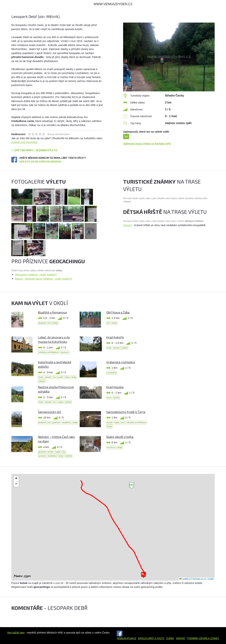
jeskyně (42, 323)
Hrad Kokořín (115, 337)
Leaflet (184, 579)
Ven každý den (16, 633)
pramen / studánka (62, 423)
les (126, 137)
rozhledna (112, 373)
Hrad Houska (115, 387)
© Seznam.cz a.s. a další (202, 579)
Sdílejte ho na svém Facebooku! (40, 161)
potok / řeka (64, 377)
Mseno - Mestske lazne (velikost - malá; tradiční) (43, 279)
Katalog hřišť (146, 638)
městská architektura (49, 352)
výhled (124, 348)
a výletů (159, 638)
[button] (132, 486)
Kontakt (181, 638)
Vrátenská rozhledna (121, 362)
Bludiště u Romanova (52, 312)
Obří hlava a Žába (118, 312)
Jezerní (127, 225)
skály (55, 323)
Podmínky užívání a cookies (203, 638)
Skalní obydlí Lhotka (120, 437)
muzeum (65, 352)
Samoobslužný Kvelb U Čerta (126, 412)
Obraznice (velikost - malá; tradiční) (36, 275)
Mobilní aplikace (127, 638)
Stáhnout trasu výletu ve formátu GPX (147, 144)
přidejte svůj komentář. (25, 142)
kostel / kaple (113, 423)
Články (170, 638)
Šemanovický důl (49, 412)
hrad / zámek (113, 348)
